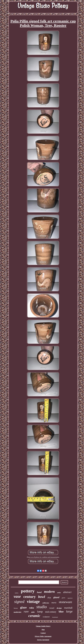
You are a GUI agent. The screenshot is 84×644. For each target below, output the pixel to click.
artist (59, 593)
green (64, 598)
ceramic (34, 616)
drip (49, 598)
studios (17, 593)
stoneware (65, 602)
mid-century (51, 612)
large (69, 611)
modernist (17, 612)
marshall (68, 608)
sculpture (46, 617)
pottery (28, 591)
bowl (42, 597)
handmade (55, 617)
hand (39, 592)
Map (43, 630)
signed (19, 602)
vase (17, 596)
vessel (52, 608)
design (59, 608)
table (33, 612)
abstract (67, 592)
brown (16, 608)
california (46, 603)
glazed (56, 597)
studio (42, 607)
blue (61, 612)
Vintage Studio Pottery (43, 626)
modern (49, 592)
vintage (33, 602)
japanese (70, 598)
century (29, 597)
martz (54, 603)
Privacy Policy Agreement (43, 636)
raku (32, 608)
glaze (23, 607)
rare (26, 612)
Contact (43, 633)
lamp (40, 612)
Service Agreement (43, 640)
